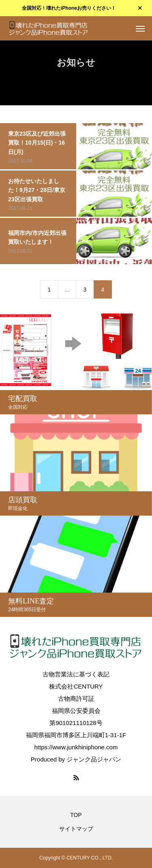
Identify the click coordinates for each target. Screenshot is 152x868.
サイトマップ (76, 829)
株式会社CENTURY (76, 686)
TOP (76, 815)
